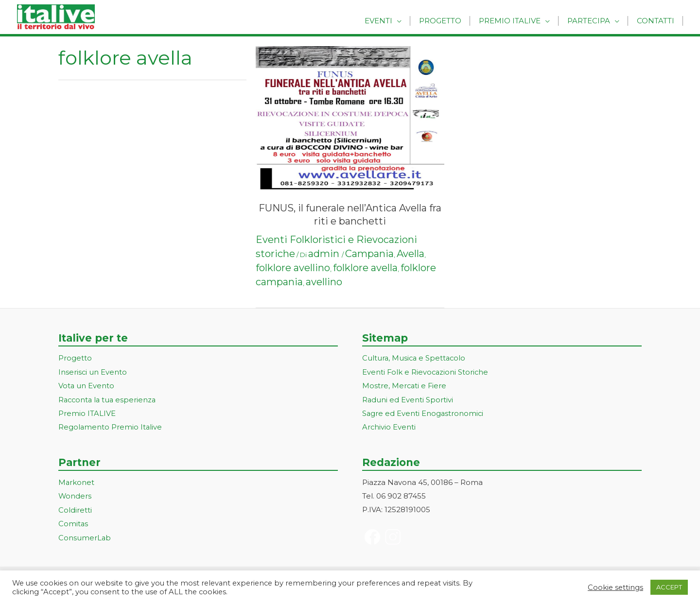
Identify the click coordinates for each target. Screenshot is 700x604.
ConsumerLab (85, 535)
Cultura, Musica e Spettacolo (415, 358)
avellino (324, 282)
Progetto (448, 21)
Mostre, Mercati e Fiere (405, 385)
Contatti (656, 21)
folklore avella (365, 268)
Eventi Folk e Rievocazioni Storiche (426, 371)
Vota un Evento (87, 385)
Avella (411, 254)
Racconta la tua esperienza (109, 399)
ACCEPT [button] (669, 587)
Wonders (75, 494)
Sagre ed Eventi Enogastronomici (423, 412)
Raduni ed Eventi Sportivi (408, 399)
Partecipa (592, 21)
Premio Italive (516, 21)
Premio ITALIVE (87, 412)
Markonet (77, 481)
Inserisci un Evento (93, 371)
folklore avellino (293, 268)
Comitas (73, 522)
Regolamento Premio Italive (111, 426)
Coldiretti (75, 508)
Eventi (389, 21)
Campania (369, 254)
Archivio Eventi (389, 426)
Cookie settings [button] (615, 587)
